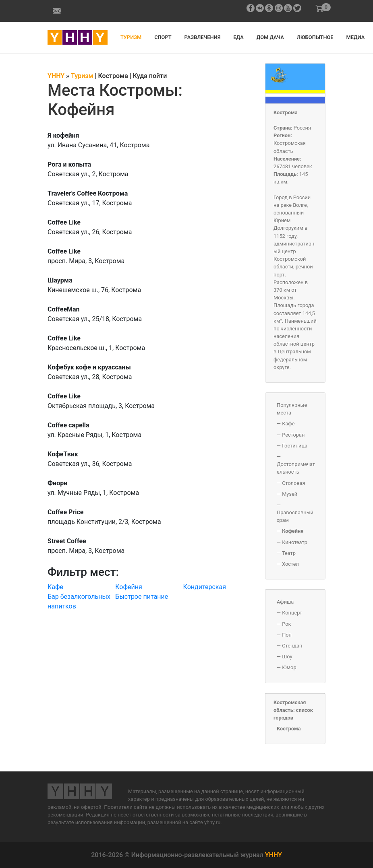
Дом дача (270, 37)
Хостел (290, 564)
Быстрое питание (142, 597)
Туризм (131, 37)
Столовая (293, 483)
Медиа (356, 37)
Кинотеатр (295, 542)
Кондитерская (205, 587)
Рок (286, 624)
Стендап (292, 646)
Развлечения (203, 37)
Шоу (287, 657)
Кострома (286, 112)
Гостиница (295, 446)
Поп (287, 635)
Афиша (285, 602)
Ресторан (293, 435)
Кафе (55, 587)
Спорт (163, 37)
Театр (289, 553)
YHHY (274, 855)
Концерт (292, 613)
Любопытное (315, 37)
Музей (290, 494)
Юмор (289, 667)
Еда (238, 37)
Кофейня (129, 587)
